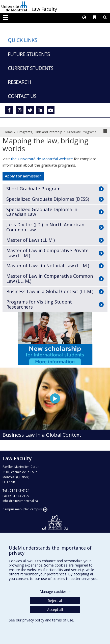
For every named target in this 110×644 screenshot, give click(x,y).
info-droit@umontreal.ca (20, 501)
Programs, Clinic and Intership (40, 132)
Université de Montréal (14, 6)
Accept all (55, 609)
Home (8, 132)
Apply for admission (23, 176)
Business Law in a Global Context (42, 435)
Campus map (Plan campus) (22, 509)
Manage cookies (55, 591)
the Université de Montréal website (42, 159)
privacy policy (33, 620)
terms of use (63, 620)
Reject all (55, 601)
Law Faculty (44, 9)
